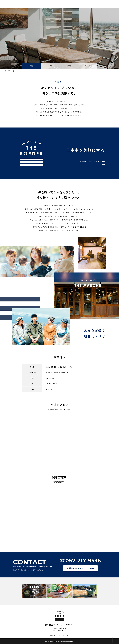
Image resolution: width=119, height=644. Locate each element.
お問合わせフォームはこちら (80, 568)
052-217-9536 (51, 378)
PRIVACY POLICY (64, 636)
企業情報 (69, 66)
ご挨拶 (50, 66)
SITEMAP (52, 636)
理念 (32, 66)
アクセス (87, 66)
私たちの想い (57, 4)
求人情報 (84, 4)
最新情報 (67, 4)
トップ (48, 4)
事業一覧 (75, 4)
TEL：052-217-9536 (59, 630)
